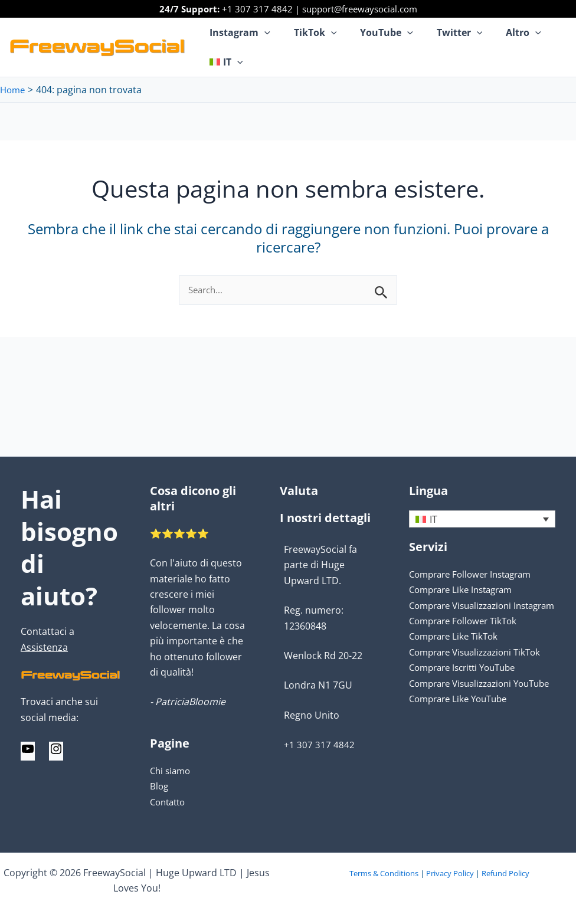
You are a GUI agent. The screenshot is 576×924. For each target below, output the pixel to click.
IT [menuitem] (433, 520)
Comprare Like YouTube (462, 730)
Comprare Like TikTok (457, 653)
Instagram (238, 32)
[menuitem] (224, 62)
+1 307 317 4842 (257, 9)
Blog (160, 786)
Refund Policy (505, 873)
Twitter (443, 32)
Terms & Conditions (384, 873)
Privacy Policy (450, 873)
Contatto (170, 802)
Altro (502, 32)
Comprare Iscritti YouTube (468, 683)
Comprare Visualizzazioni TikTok (481, 668)
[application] (262, 32)
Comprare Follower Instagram (476, 575)
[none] (482, 519)
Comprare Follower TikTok (467, 637)
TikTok (308, 32)
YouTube (375, 32)
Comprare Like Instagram (465, 590)
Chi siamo (172, 771)
